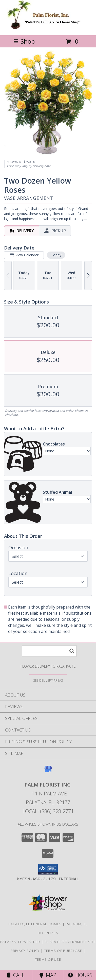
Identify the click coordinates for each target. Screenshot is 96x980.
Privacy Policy (25, 951)
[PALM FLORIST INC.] (48, 28)
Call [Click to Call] (16, 975)
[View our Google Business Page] (48, 771)
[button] (48, 869)
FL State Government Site (70, 942)
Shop (24, 41)
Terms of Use (48, 959)
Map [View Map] (48, 975)
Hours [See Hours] (80, 975)
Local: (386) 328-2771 (48, 811)
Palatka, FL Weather (20, 942)
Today (56, 255)
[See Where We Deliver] (48, 680)
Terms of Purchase (63, 951)
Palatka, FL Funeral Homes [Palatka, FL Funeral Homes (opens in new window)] (35, 924)
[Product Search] (49, 651)
